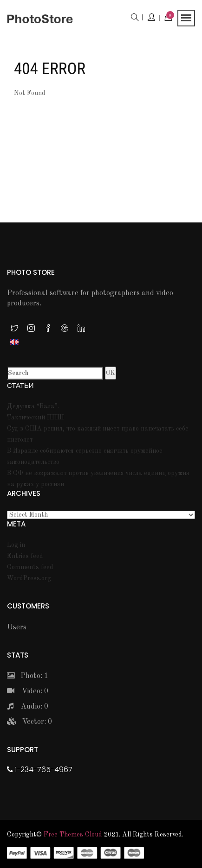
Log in (16, 545)
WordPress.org (29, 578)
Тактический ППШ (36, 418)
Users (17, 627)
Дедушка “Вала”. (33, 406)
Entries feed (25, 556)
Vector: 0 (29, 722)
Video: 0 (28, 691)
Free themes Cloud (73, 835)
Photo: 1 (28, 676)
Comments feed (30, 567)
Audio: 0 (28, 707)
